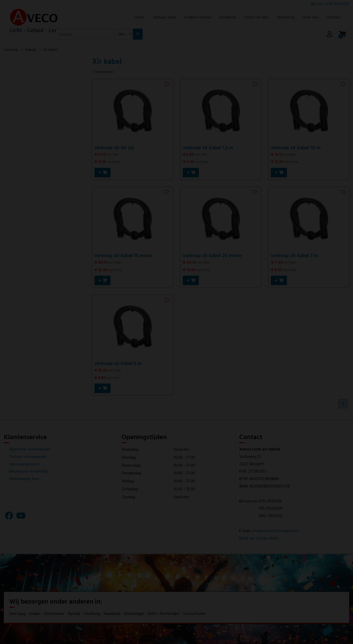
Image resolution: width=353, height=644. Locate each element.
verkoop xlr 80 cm (114, 147)
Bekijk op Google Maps (259, 537)
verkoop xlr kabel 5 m (118, 363)
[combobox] (85, 34)
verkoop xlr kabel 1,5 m (208, 147)
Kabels (31, 49)
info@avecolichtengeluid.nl (275, 530)
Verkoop (11, 49)
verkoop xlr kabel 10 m (296, 147)
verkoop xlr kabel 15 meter (124, 255)
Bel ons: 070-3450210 (330, 4)
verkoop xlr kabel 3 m (294, 255)
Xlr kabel (50, 49)
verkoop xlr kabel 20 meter (212, 255)
